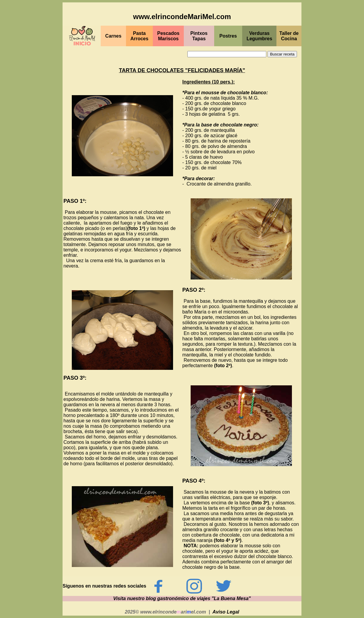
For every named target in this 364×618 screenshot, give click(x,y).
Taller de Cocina (289, 36)
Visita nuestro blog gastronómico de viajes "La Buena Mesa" (182, 598)
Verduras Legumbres (259, 36)
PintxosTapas (199, 36)
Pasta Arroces (139, 36)
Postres (228, 36)
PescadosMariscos (168, 36)
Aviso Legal (226, 612)
